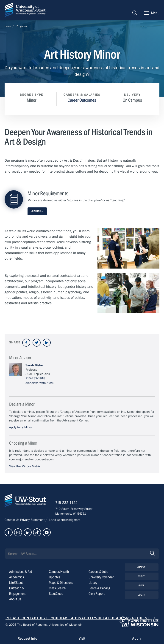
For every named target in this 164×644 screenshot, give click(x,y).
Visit (142, 576)
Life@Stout (16, 583)
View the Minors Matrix (25, 466)
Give (142, 586)
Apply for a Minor (21, 427)
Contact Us (12, 520)
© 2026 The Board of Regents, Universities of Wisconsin (44, 625)
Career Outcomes (82, 100)
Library (93, 583)
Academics (17, 577)
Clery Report (97, 594)
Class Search (57, 588)
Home (8, 26)
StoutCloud (56, 594)
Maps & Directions (61, 583)
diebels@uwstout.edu (40, 383)
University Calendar (101, 577)
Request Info (27, 639)
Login (142, 595)
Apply (142, 567)
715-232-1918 (35, 378)
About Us (15, 599)
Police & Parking (99, 588)
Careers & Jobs (98, 572)
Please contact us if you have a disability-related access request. (78, 618)
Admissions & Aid (21, 572)
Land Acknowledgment (64, 520)
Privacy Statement (33, 520)
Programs (22, 26)
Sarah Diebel (34, 365)
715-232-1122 (66, 503)
